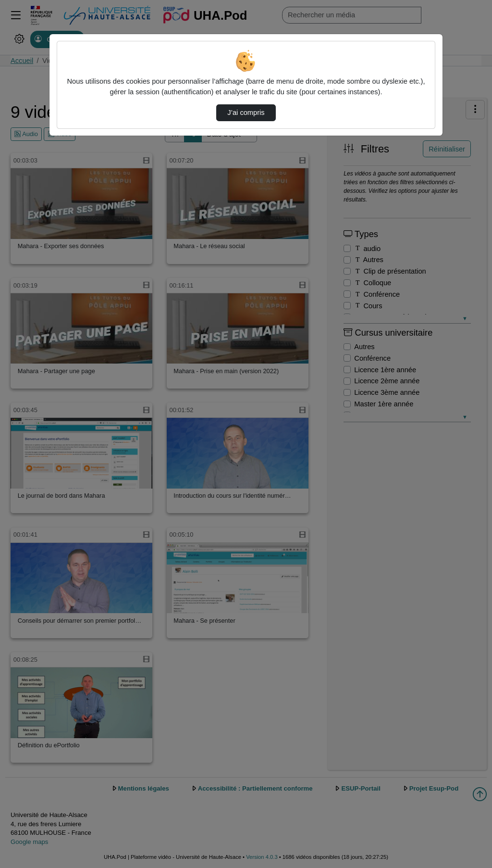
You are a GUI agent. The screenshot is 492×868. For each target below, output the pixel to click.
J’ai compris (246, 113)
